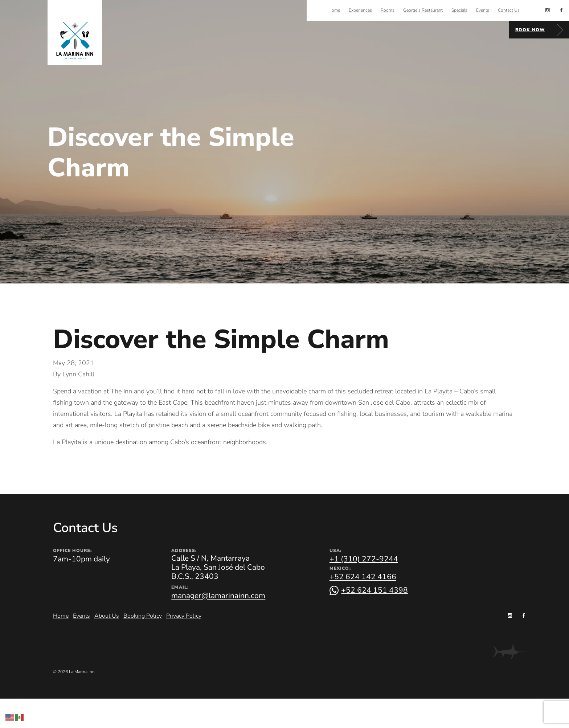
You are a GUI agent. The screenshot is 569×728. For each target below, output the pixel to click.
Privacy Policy (184, 615)
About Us (107, 615)
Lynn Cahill (78, 374)
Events (81, 615)
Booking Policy (143, 615)
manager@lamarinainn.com (218, 596)
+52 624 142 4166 (363, 577)
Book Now (530, 30)
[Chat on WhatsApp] (369, 590)
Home (61, 615)
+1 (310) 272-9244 (364, 559)
